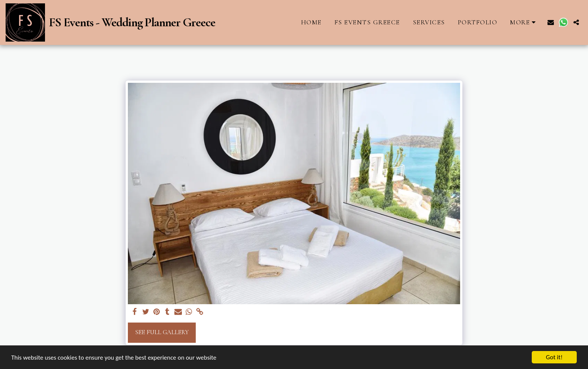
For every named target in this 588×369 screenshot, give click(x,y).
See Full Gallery (162, 332)
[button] (551, 22)
